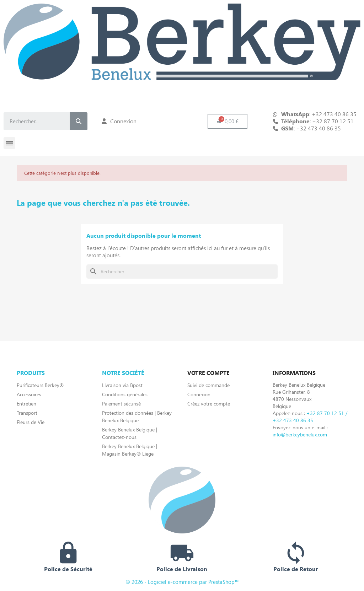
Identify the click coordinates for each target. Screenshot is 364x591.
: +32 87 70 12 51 (317, 121)
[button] (227, 121)
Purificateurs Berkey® (40, 385)
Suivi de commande (208, 385)
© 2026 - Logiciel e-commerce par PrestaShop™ (182, 582)
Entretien (26, 404)
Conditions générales (125, 394)
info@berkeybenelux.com (300, 434)
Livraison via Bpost (122, 385)
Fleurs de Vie (31, 422)
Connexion (199, 394)
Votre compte (208, 373)
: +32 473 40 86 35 (311, 128)
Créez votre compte (209, 404)
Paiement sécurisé (121, 404)
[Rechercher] (182, 272)
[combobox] (31, 121)
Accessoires (29, 394)
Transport (27, 413)
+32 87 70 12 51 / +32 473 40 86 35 (310, 417)
